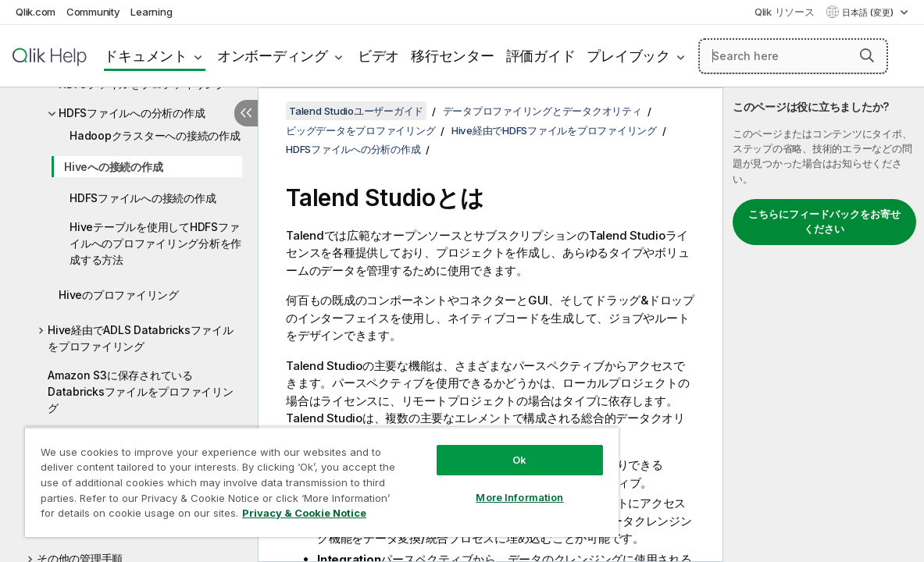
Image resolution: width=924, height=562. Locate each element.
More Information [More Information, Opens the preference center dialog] (471, 486)
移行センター (453, 56)
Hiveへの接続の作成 (113, 167)
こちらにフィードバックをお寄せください (824, 222)
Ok (471, 448)
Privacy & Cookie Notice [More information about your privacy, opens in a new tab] (132, 516)
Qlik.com (36, 12)
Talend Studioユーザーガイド (356, 111)
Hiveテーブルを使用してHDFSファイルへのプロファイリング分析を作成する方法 (155, 243)
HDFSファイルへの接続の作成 (143, 198)
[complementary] (824, 325)
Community (93, 12)
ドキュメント (146, 56)
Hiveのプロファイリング (119, 295)
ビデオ (378, 56)
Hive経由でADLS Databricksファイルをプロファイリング (141, 338)
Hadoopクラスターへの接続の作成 (155, 135)
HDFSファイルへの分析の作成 (132, 113)
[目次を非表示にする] (246, 113)
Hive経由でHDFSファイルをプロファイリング (554, 130)
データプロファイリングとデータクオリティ (542, 111)
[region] (293, 476)
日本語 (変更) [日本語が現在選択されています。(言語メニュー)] (869, 12)
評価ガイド (541, 56)
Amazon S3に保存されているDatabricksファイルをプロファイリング (141, 391)
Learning (151, 12)
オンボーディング (273, 56)
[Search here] (793, 56)
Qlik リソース (785, 12)
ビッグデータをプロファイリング (360, 130)
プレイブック (628, 56)
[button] (867, 55)
